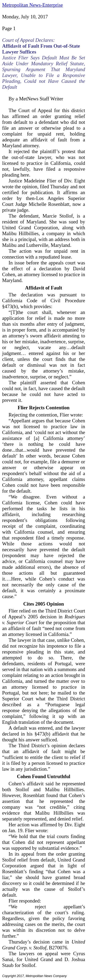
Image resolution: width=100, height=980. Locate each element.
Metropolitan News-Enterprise (32, 5)
